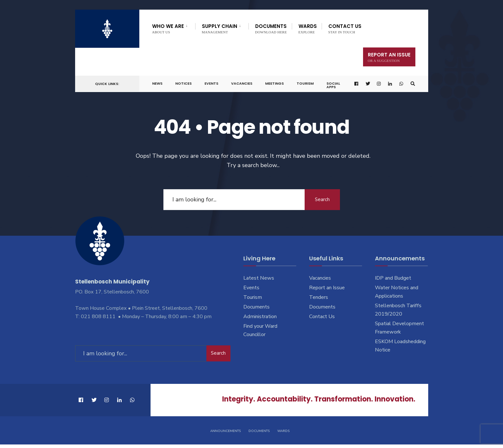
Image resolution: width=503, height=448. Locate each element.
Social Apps (333, 85)
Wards (308, 28)
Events (211, 83)
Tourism (305, 83)
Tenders (319, 297)
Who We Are (168, 28)
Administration (260, 317)
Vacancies (242, 83)
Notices (183, 83)
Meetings (274, 83)
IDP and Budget (393, 278)
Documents (271, 28)
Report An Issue (389, 57)
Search (322, 199)
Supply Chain (220, 28)
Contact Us (345, 28)
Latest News (259, 278)
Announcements (225, 431)
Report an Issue (327, 288)
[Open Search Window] (413, 84)
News (157, 83)
